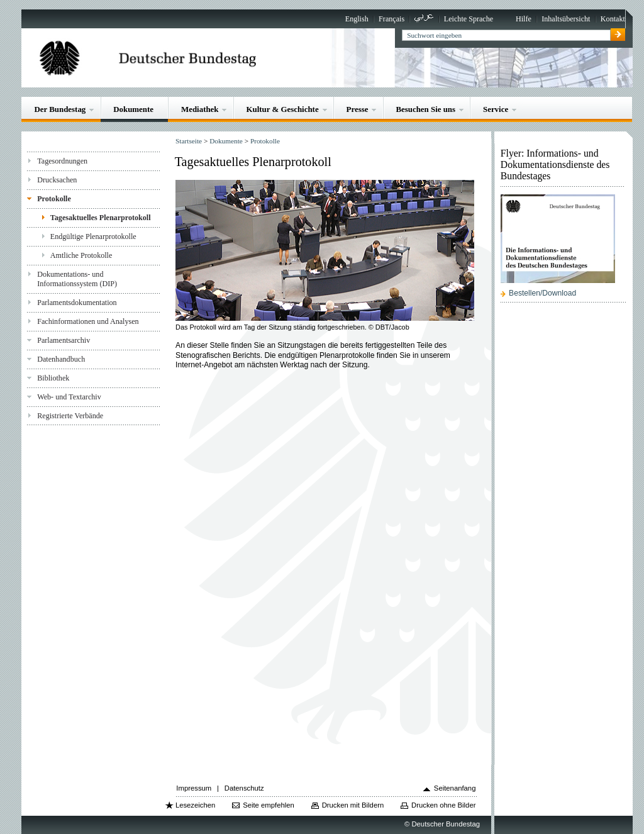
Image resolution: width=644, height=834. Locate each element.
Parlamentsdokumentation (77, 303)
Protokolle (54, 199)
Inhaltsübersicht (566, 19)
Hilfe (524, 19)
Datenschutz (244, 788)
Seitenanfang (455, 788)
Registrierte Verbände (70, 416)
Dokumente (133, 109)
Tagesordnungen (62, 161)
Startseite (189, 141)
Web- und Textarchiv (69, 397)
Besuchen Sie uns (425, 109)
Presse (358, 109)
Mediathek (200, 109)
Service (496, 109)
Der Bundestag (60, 109)
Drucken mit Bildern (353, 805)
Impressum (194, 788)
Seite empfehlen (269, 805)
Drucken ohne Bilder (443, 805)
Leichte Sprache (469, 19)
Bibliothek (53, 378)
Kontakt (613, 19)
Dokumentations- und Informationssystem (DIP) (77, 279)
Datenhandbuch (61, 359)
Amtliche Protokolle (81, 255)
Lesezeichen (195, 805)
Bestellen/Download (542, 293)
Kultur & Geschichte (282, 109)
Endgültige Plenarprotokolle (93, 236)
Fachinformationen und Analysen (88, 321)
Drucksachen (57, 180)
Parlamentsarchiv (64, 340)
